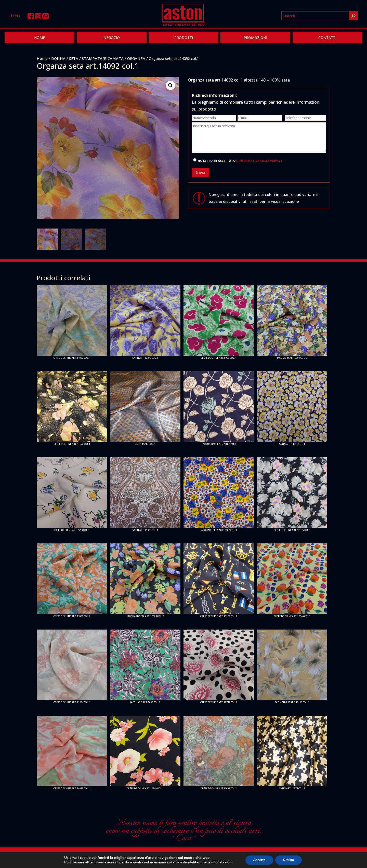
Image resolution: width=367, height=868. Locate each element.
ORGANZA (136, 58)
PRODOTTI (184, 38)
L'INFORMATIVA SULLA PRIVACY (259, 161)
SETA (74, 58)
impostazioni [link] (222, 862)
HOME (40, 38)
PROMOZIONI (255, 38)
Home (42, 58)
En (17, 16)
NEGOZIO (112, 38)
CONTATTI (327, 38)
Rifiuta (289, 860)
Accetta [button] (259, 860)
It (11, 16)
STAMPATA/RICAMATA (103, 58)
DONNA (58, 58)
